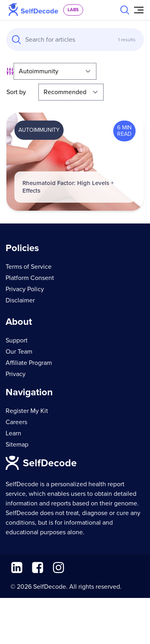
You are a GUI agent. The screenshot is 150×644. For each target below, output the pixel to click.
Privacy (16, 374)
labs (73, 10)
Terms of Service (29, 267)
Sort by (16, 92)
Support (17, 340)
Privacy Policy (25, 289)
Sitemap (17, 445)
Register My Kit (27, 411)
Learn (13, 433)
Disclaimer (20, 300)
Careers (16, 422)
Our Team (19, 352)
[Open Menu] (139, 10)
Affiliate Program (29, 363)
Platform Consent (30, 278)
